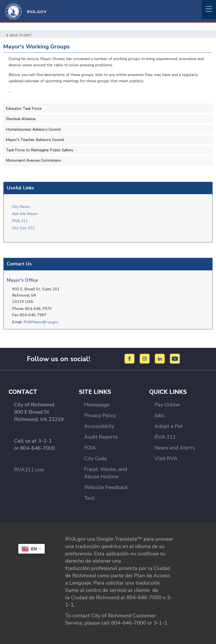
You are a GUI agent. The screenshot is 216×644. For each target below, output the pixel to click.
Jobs (160, 414)
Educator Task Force (24, 108)
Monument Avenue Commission (34, 160)
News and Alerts (175, 447)
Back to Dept (20, 35)
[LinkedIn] (160, 358)
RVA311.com (29, 469)
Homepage (97, 404)
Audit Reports (101, 436)
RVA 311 (20, 220)
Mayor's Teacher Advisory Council (36, 139)
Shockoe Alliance (21, 119)
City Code (95, 457)
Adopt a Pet (169, 425)
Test (89, 497)
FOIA (90, 447)
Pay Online (167, 404)
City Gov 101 (24, 227)
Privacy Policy (100, 414)
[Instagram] (145, 358)
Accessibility (99, 425)
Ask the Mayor (25, 213)
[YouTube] (175, 358)
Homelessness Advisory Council (34, 129)
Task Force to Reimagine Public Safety (40, 150)
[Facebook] (130, 358)
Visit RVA (166, 457)
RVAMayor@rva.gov (41, 321)
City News (21, 206)
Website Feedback (106, 486)
